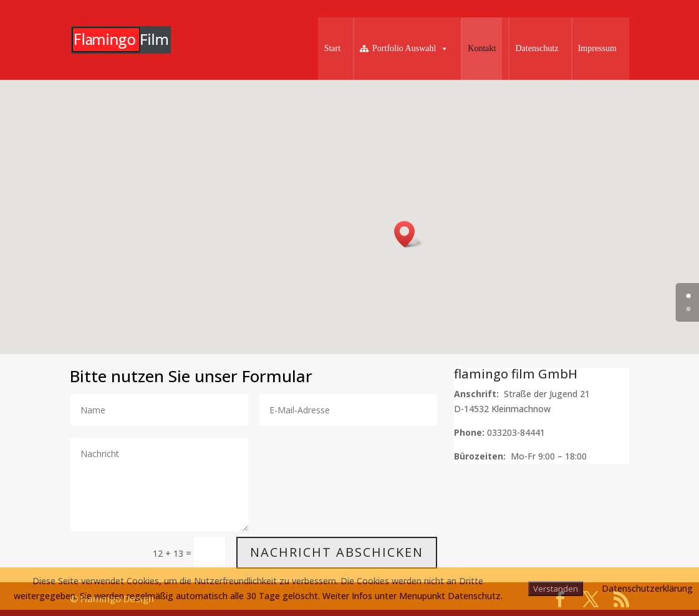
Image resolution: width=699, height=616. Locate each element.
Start (332, 48)
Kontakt (482, 48)
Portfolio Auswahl (410, 48)
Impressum (597, 48)
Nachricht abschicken (337, 552)
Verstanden (556, 589)
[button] (408, 234)
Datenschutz (537, 48)
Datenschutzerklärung (647, 588)
